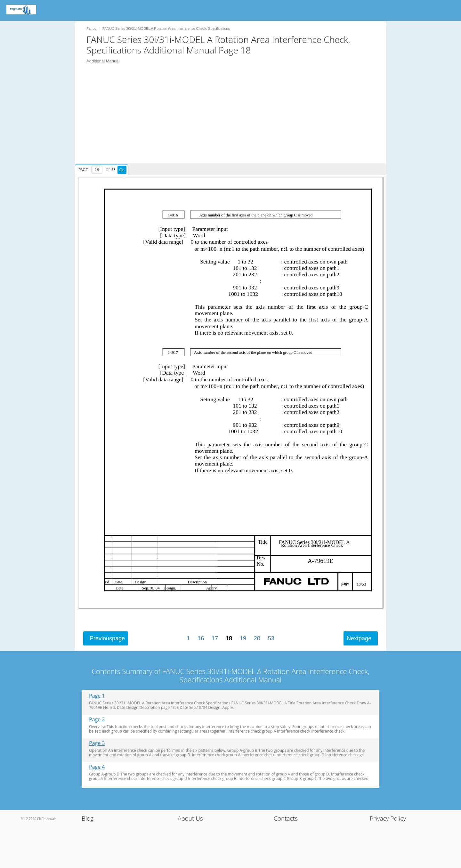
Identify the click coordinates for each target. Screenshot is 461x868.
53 (271, 638)
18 (229, 638)
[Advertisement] (234, 118)
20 (257, 638)
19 (243, 638)
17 (215, 638)
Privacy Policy (388, 818)
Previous (107, 638)
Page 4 (97, 767)
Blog (88, 818)
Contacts (286, 818)
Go (122, 170)
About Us (190, 818)
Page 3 (97, 743)
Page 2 (97, 720)
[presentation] (102, 169)
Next (359, 638)
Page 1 (97, 696)
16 (201, 638)
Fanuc (91, 28)
